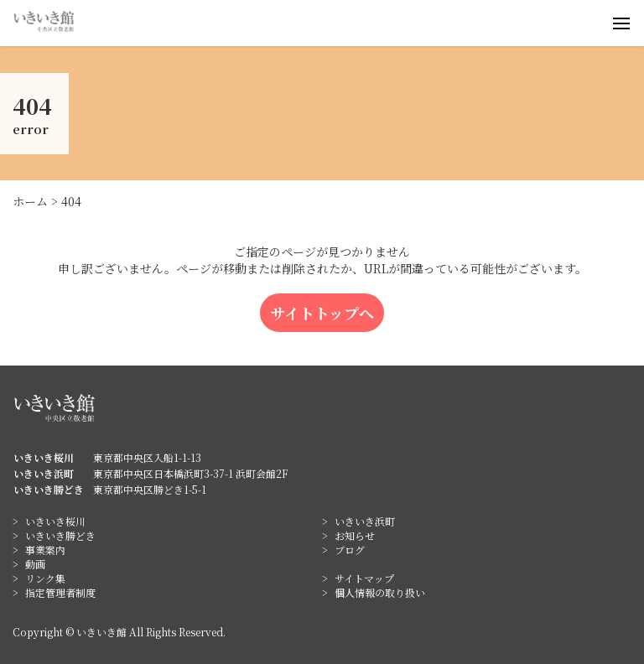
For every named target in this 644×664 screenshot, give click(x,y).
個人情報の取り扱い (380, 592)
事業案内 (45, 550)
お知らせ (355, 535)
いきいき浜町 (365, 521)
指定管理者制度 (60, 592)
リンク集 (45, 578)
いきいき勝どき (60, 535)
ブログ (350, 550)
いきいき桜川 (55, 521)
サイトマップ (364, 578)
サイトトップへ (322, 313)
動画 (35, 564)
